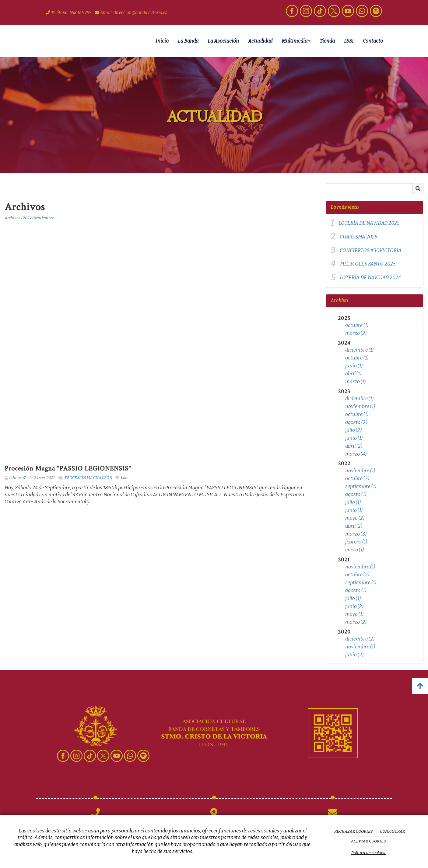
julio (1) (353, 502)
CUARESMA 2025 (358, 237)
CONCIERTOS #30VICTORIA (371, 250)
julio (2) (353, 430)
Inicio (162, 41)
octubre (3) (357, 479)
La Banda (188, 41)
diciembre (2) (360, 639)
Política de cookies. (369, 853)
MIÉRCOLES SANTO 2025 (368, 264)
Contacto (373, 41)
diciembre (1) (359, 350)
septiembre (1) (361, 486)
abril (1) (353, 374)
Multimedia (296, 41)
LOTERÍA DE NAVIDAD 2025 (369, 223)
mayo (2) (355, 518)
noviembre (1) (360, 406)
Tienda (327, 41)
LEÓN (107, 478)
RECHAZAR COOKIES (354, 831)
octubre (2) (357, 575)
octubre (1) (357, 325)
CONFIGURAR (392, 831)
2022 (27, 218)
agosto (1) (356, 494)
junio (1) (354, 366)
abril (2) (354, 446)
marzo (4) (356, 454)
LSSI (349, 41)
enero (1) (354, 550)
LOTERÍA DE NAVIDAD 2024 (370, 278)
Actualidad (260, 41)
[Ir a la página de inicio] (34, 41)
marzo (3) (356, 534)
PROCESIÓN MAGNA (83, 478)
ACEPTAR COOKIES (368, 841)
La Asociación (223, 41)
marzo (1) (355, 382)
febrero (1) (356, 542)
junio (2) (354, 606)
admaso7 (18, 478)
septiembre (44, 218)
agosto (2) (356, 422)
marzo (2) (356, 333)
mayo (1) (354, 614)
